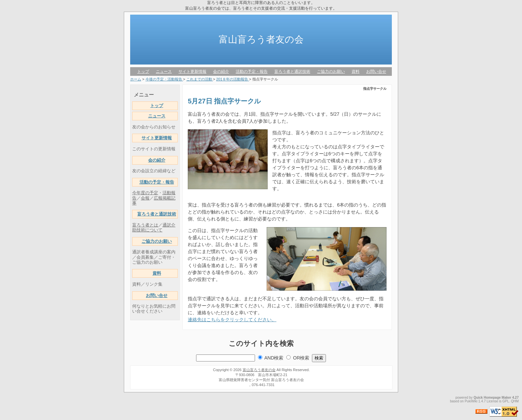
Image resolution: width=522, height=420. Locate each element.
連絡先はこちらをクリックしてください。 (232, 320)
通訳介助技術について (154, 228)
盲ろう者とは (145, 225)
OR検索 (301, 358)
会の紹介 (221, 71)
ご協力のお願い (331, 71)
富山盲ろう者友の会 (261, 39)
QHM (515, 401)
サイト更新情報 (192, 71)
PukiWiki (471, 401)
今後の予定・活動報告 (164, 79)
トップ (143, 71)
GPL (506, 401)
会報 (145, 198)
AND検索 (274, 358)
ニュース (164, 71)
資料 (356, 71)
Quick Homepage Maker (492, 398)
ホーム (136, 79)
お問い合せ (376, 71)
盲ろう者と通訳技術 (292, 71)
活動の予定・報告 (252, 71)
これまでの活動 (200, 79)
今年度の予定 (145, 193)
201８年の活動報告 (233, 79)
